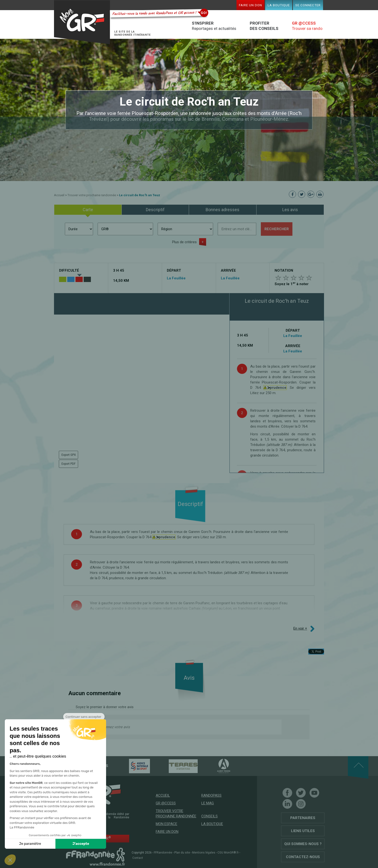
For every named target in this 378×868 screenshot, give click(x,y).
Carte (88, 210)
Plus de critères (184, 242)
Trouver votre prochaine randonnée (92, 195)
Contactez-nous (303, 857)
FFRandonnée (163, 853)
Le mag (208, 803)
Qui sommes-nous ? (303, 844)
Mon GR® (82, 22)
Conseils (209, 816)
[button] (10, 860)
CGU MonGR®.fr (228, 853)
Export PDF (68, 464)
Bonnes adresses (223, 210)
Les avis (290, 210)
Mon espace (166, 824)
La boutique (279, 5)
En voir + (300, 628)
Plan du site (182, 853)
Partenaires (303, 818)
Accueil (59, 195)
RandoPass (211, 795)
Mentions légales (204, 853)
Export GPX (69, 455)
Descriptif (155, 210)
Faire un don (250, 5)
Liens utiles (303, 831)
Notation (284, 270)
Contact (138, 858)
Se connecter (308, 5)
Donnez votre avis (116, 727)
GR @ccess (166, 803)
